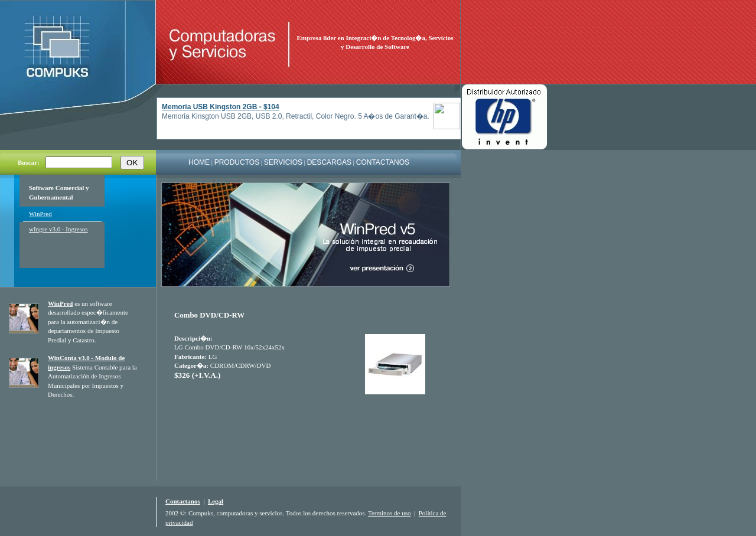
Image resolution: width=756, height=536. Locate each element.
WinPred (40, 214)
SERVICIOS (283, 162)
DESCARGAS (329, 162)
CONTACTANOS (383, 162)
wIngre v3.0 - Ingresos (58, 229)
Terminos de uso (390, 513)
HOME (199, 162)
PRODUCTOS (237, 162)
